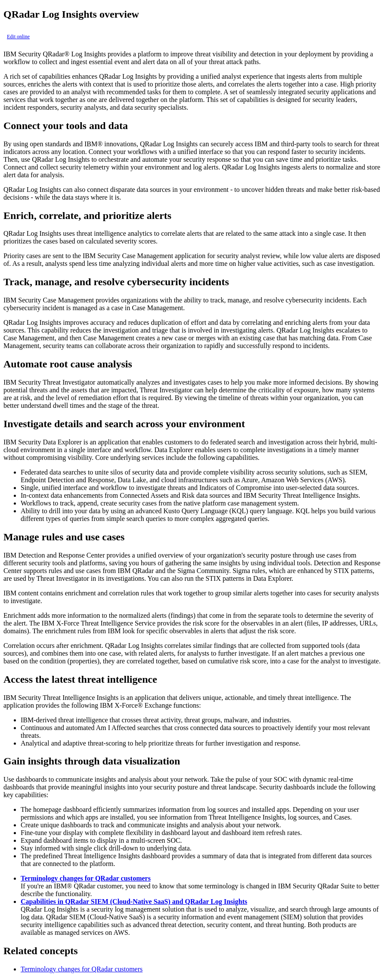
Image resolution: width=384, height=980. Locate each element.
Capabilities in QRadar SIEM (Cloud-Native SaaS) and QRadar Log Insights (134, 901)
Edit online (18, 37)
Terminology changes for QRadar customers (86, 878)
